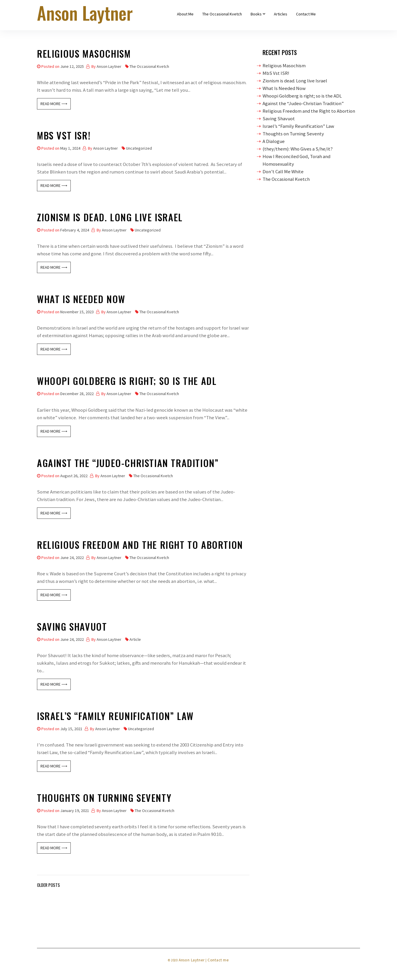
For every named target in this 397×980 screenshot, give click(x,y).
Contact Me (306, 14)
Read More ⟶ (54, 104)
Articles (281, 14)
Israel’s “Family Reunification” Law (115, 717)
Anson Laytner (109, 66)
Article (135, 639)
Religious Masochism (84, 55)
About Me (185, 14)
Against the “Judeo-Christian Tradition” (128, 464)
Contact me (218, 960)
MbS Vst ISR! (64, 136)
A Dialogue (274, 141)
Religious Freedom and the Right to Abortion (140, 546)
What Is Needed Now (81, 300)
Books (256, 14)
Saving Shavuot (72, 628)
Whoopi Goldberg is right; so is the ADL (127, 382)
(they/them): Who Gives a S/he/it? (298, 149)
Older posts (48, 885)
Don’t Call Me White (283, 171)
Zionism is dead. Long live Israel (110, 218)
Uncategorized (139, 148)
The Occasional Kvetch (222, 14)
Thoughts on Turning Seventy (104, 799)
